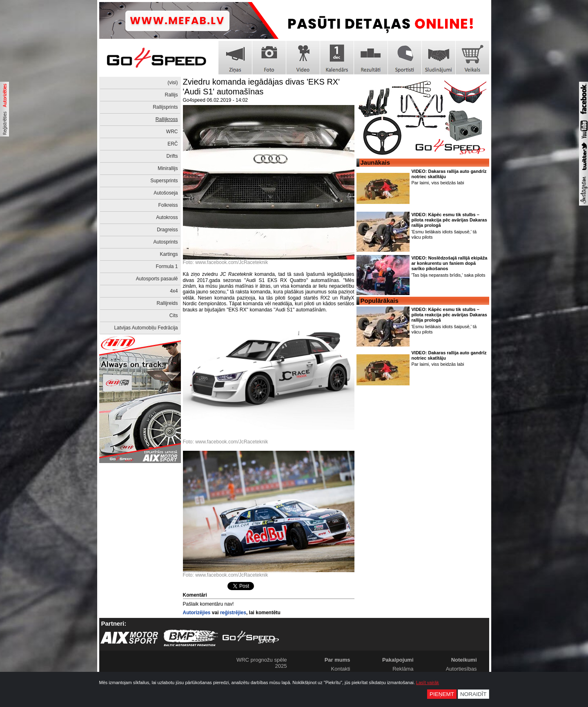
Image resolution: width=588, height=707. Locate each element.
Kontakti (341, 669)
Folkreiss (168, 205)
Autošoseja (166, 193)
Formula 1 (167, 266)
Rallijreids (167, 303)
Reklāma (403, 669)
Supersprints (164, 181)
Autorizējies (197, 613)
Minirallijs (168, 168)
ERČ (173, 144)
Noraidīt (473, 694)
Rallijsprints (165, 107)
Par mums (337, 660)
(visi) (173, 83)
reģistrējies (233, 613)
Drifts (172, 156)
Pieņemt (442, 694)
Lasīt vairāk (428, 682)
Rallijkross (167, 119)
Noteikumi (464, 660)
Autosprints (165, 242)
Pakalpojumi (398, 660)
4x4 (174, 291)
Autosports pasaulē (157, 279)
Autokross (167, 217)
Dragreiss (167, 230)
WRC (172, 132)
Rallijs (171, 95)
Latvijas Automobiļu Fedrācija (146, 328)
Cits (174, 315)
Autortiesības (461, 669)
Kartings (169, 254)
